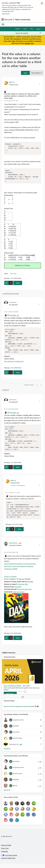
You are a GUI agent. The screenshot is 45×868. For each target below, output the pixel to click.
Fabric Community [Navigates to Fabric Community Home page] (23, 19)
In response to (18, 489)
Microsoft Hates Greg (25, 593)
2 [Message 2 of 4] (10, 637)
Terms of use (5, 852)
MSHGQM (18, 591)
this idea (30, 586)
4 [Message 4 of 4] (12, 529)
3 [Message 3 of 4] (10, 370)
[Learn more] (10, 698)
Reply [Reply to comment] (18, 375)
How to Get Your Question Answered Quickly (19, 711)
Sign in (25, 29)
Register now (29, 43)
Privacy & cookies (6, 849)
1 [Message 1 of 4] (10, 279)
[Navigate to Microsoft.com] (7, 20)
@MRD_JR (15, 316)
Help (32, 29)
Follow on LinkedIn (10, 581)
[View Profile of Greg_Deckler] (13, 547)
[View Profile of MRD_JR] (12, 82)
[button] (25, 73)
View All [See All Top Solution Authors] (7, 753)
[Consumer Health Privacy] (23, 862)
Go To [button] (38, 29)
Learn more (6, 14)
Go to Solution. (25, 266)
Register (18, 29)
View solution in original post (14, 364)
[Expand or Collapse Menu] (3, 24)
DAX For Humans (19, 596)
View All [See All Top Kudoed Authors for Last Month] (7, 794)
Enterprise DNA (23, 588)
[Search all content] (28, 33)
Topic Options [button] (36, 73)
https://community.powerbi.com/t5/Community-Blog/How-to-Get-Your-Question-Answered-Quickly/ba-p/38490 (20, 570)
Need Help (13, 275)
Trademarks (4, 856)
